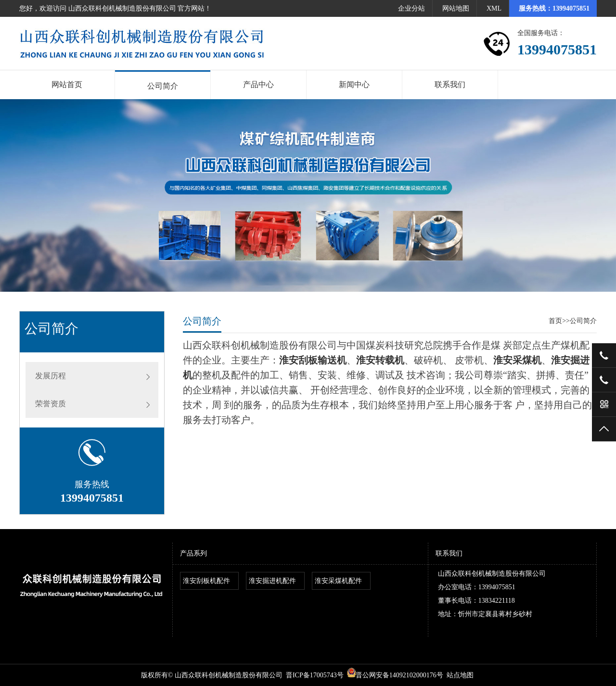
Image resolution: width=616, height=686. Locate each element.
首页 (555, 321)
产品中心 (258, 84)
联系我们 (450, 84)
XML (494, 8)
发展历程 (51, 376)
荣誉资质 (51, 404)
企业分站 (411, 8)
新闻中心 (354, 84)
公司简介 (163, 86)
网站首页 (67, 84)
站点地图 (460, 675)
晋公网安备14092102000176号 (395, 675)
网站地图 (456, 8)
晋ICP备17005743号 (315, 675)
